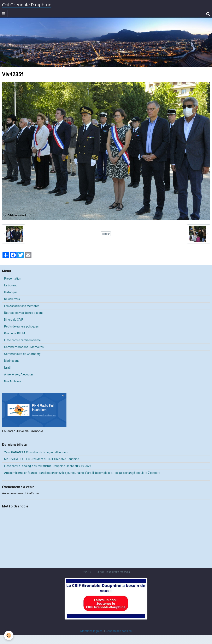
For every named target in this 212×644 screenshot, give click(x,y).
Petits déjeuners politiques (21, 326)
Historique (11, 292)
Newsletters (12, 299)
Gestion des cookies (119, 631)
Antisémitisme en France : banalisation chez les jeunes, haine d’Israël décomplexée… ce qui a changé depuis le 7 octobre (82, 473)
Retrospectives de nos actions (24, 313)
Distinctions (12, 361)
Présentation (13, 279)
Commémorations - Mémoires (24, 347)
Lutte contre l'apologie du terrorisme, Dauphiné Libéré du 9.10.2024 (48, 466)
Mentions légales (91, 631)
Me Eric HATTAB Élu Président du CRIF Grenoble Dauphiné (42, 459)
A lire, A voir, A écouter (19, 374)
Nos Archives (13, 381)
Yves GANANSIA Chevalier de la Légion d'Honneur (36, 452)
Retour (106, 234)
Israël (8, 368)
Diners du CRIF (13, 320)
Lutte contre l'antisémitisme (22, 340)
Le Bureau (11, 285)
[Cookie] (9, 635)
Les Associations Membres (22, 306)
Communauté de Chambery (22, 354)
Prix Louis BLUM (14, 333)
